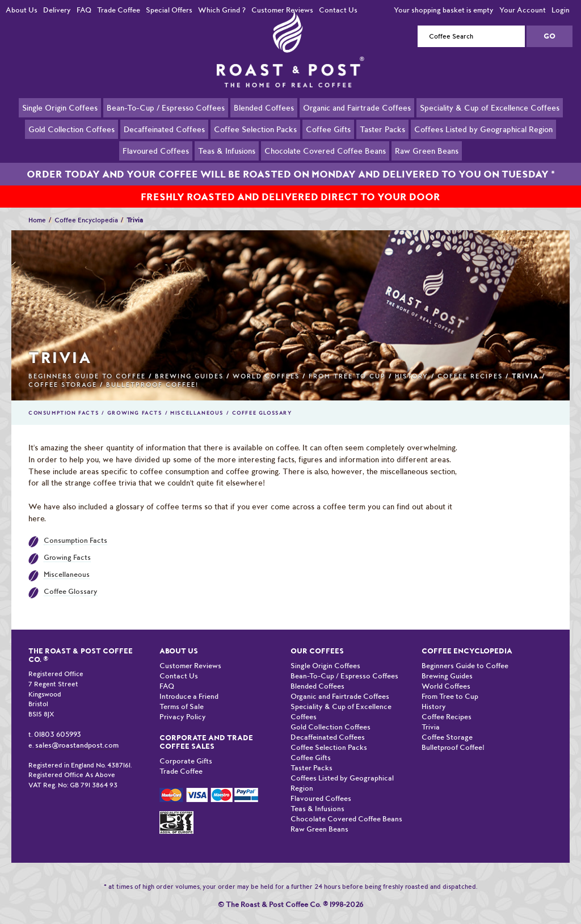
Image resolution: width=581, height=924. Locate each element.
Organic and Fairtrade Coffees (357, 107)
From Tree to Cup (347, 363)
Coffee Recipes (470, 363)
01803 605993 (58, 721)
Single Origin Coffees (60, 107)
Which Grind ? (222, 10)
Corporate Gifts (186, 748)
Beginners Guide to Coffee (87, 363)
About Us (22, 10)
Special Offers (169, 10)
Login (561, 10)
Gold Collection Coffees (71, 129)
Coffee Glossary (262, 400)
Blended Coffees (264, 107)
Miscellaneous (197, 400)
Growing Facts (135, 400)
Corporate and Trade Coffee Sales (206, 729)
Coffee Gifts (328, 129)
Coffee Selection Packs (255, 129)
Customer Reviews (282, 10)
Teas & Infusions (227, 150)
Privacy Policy (183, 704)
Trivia (431, 714)
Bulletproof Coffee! (152, 372)
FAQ (84, 10)
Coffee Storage (63, 372)
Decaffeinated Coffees (164, 129)
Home (37, 207)
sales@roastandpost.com (77, 732)
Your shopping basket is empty (444, 10)
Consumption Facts (64, 400)
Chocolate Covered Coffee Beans (325, 150)
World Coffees (266, 363)
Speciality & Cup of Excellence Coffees (490, 107)
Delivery (57, 10)
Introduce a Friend (189, 683)
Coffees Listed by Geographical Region (483, 129)
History (412, 363)
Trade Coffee (119, 10)
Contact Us (338, 10)
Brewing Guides (189, 363)
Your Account (523, 10)
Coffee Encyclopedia (86, 207)
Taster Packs (382, 129)
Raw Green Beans (427, 150)
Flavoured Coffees (156, 150)
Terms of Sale (182, 693)
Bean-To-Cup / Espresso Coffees (166, 107)
